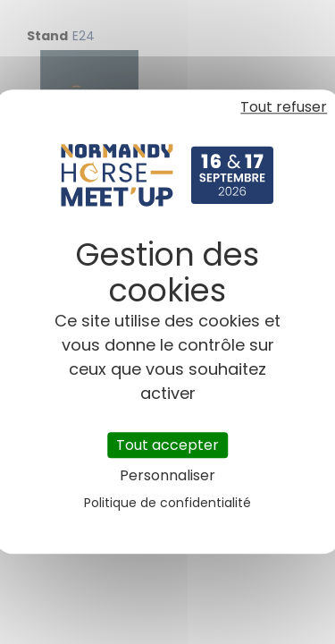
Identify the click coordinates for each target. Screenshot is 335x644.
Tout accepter (167, 445)
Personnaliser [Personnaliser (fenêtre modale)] (167, 476)
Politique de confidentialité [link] (167, 504)
